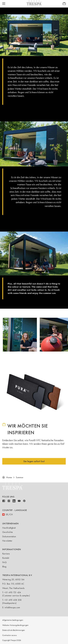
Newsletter (7, 541)
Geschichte (7, 532)
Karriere (6, 554)
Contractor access (9, 635)
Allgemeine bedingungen (13, 620)
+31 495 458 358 (13, 600)
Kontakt (6, 558)
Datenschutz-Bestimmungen (14, 630)
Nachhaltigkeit (9, 528)
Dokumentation (9, 536)
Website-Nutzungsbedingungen (15, 625)
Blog (4, 567)
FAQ (4, 562)
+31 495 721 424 (13, 592)
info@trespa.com (12, 607)
